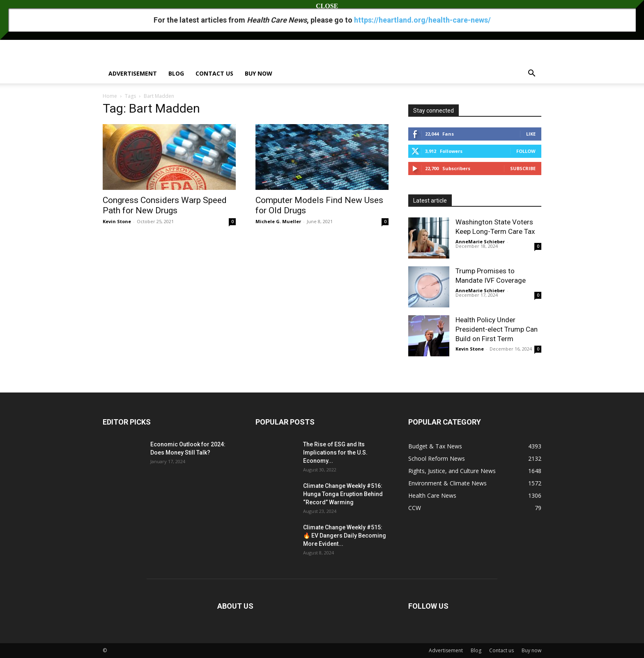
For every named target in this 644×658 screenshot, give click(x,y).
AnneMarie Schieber (480, 241)
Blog (176, 73)
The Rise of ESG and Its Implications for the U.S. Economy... (335, 453)
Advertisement (133, 73)
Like (531, 134)
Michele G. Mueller (278, 221)
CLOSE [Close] (322, 6)
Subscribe (523, 168)
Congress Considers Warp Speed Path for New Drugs (165, 205)
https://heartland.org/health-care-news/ (422, 20)
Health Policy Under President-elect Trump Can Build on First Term (497, 329)
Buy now (259, 73)
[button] (531, 74)
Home (110, 96)
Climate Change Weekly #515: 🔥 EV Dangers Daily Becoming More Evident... (345, 536)
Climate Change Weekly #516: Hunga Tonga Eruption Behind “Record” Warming (343, 494)
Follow (526, 151)
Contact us (214, 73)
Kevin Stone (117, 221)
